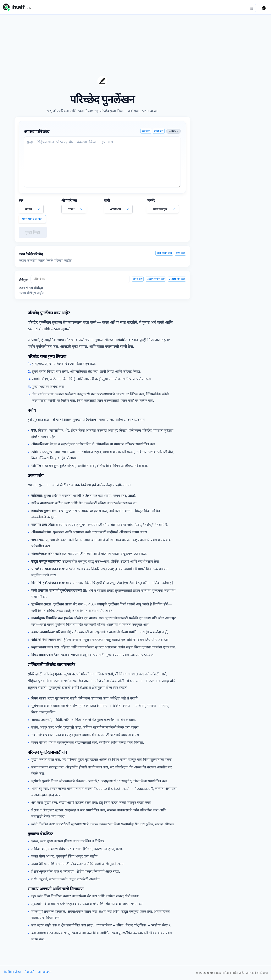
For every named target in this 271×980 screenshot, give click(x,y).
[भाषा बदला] (264, 8)
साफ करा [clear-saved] (180, 255)
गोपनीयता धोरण (12, 974)
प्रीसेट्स (23, 282)
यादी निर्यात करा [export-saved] (164, 255)
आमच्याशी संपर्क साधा (257, 975)
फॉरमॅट (151, 202)
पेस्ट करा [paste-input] (146, 133)
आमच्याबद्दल (45, 974)
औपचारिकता (69, 202)
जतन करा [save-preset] (138, 281)
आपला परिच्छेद (37, 134)
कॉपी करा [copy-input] (159, 133)
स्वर (21, 202)
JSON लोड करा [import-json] (177, 281)
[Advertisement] (227, 139)
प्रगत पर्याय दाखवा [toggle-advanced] (32, 221)
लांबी (107, 202)
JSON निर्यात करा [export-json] (156, 281)
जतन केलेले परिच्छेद (31, 256)
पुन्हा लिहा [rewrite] (33, 234)
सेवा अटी (29, 974)
